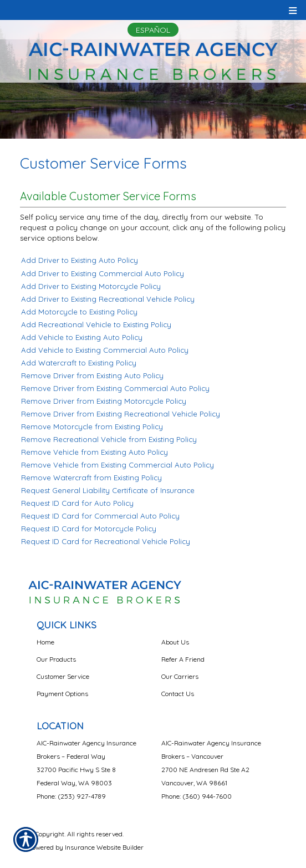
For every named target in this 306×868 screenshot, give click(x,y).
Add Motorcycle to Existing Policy (79, 312)
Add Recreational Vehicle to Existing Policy (96, 324)
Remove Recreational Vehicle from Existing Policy (109, 439)
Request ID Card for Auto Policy (77, 503)
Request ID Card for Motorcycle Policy (89, 529)
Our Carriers (180, 676)
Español (153, 30)
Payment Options (62, 694)
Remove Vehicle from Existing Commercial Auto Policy (118, 465)
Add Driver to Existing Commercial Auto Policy (103, 273)
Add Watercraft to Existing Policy (79, 363)
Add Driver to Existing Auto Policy (80, 260)
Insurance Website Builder (104, 847)
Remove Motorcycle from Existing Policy (92, 427)
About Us (175, 642)
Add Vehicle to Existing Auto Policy (82, 337)
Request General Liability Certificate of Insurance (108, 490)
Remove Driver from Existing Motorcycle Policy (104, 401)
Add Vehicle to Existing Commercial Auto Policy (105, 350)
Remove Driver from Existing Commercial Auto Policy (115, 388)
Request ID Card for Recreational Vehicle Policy (106, 541)
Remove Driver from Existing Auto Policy (92, 375)
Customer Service (63, 676)
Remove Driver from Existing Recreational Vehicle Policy (121, 414)
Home (45, 642)
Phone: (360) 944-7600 (197, 796)
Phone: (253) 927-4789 (71, 796)
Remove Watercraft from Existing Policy (91, 478)
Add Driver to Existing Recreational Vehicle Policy (108, 299)
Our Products (56, 659)
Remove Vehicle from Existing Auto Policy (95, 452)
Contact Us (178, 694)
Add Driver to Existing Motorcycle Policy (91, 286)
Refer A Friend (183, 659)
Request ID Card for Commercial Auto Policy (100, 516)
